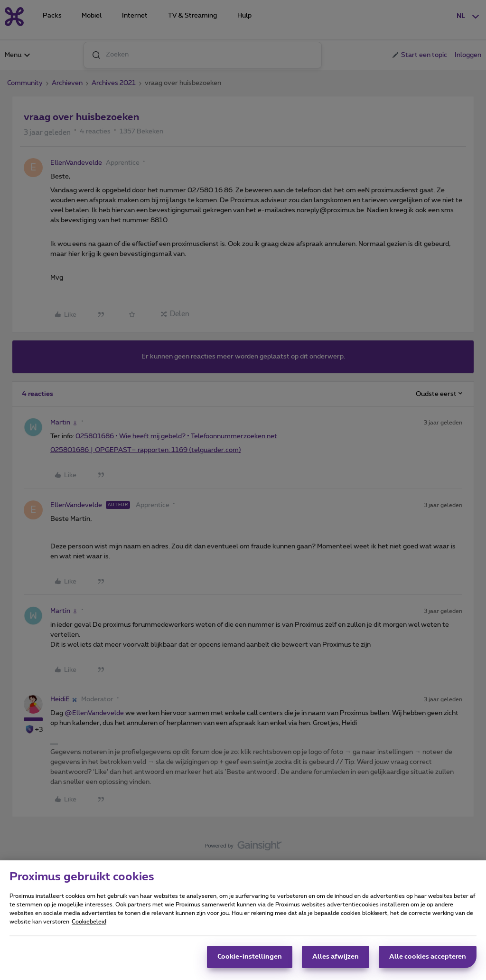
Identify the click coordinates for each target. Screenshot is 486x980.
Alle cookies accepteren (428, 957)
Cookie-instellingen (250, 957)
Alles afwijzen (336, 957)
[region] (243, 920)
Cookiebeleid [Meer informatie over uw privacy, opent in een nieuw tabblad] (89, 922)
